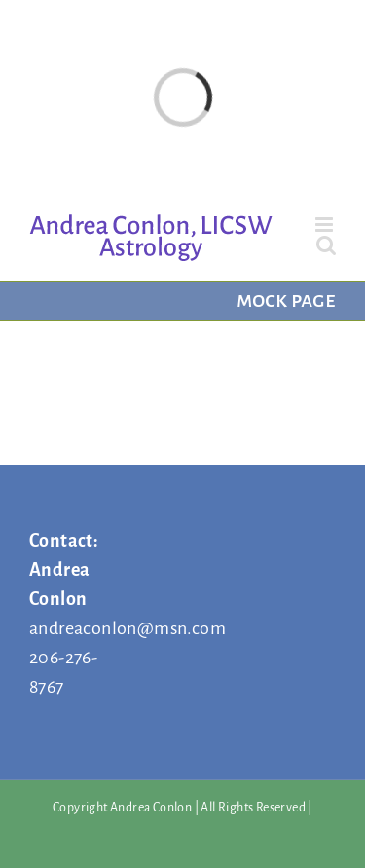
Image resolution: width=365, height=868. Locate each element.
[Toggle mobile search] (326, 245)
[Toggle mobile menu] (326, 225)
